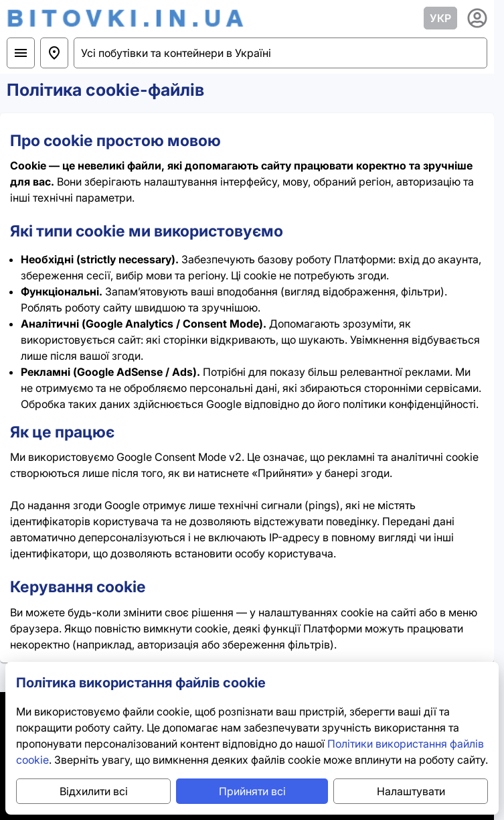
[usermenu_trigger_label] (477, 18)
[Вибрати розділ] (21, 53)
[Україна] (54, 53)
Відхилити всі (94, 791)
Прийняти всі (252, 791)
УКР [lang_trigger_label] (440, 18)
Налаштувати (411, 791)
